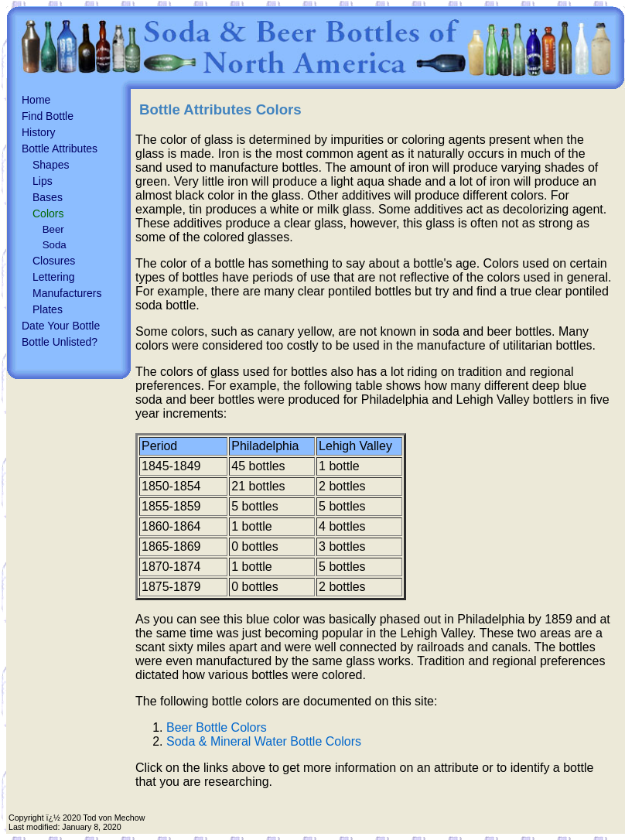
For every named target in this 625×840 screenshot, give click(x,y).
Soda (55, 245)
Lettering (53, 277)
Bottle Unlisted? (60, 342)
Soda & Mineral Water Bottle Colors (264, 741)
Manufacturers (67, 293)
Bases (48, 197)
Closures (54, 261)
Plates (48, 309)
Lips (43, 181)
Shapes (51, 165)
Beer (53, 229)
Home (36, 100)
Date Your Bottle (61, 326)
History (39, 132)
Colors (48, 213)
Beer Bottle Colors (217, 727)
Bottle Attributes (60, 149)
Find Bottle (48, 116)
